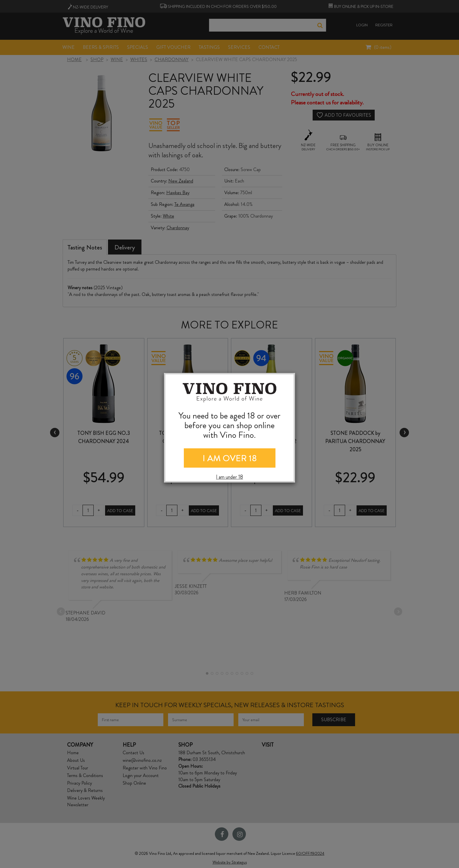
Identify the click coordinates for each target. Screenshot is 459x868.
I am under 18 (229, 477)
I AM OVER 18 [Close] (230, 458)
